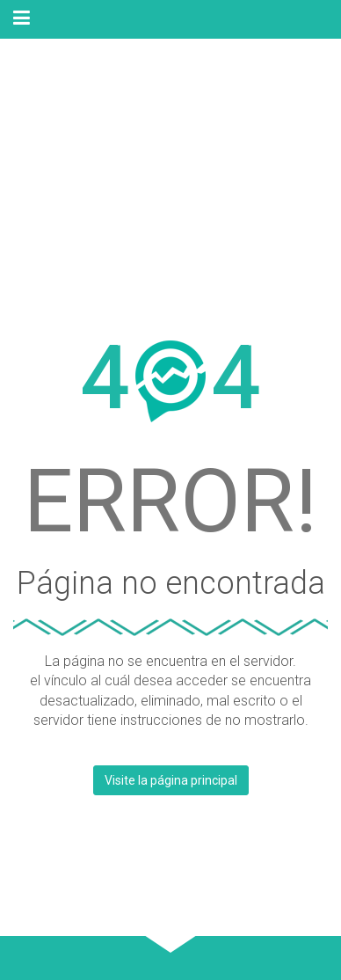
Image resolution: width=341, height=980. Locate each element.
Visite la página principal (171, 780)
